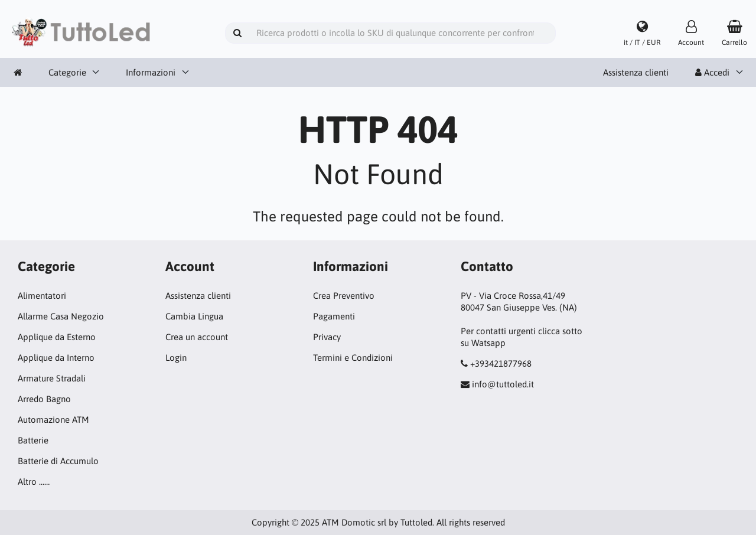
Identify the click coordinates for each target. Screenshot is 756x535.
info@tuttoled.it (503, 384)
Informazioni (151, 72)
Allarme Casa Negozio (61, 316)
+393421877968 (501, 363)
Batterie (33, 440)
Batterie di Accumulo (58, 461)
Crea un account (197, 337)
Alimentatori (42, 296)
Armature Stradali (52, 378)
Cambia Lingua (194, 316)
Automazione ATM (53, 420)
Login (176, 358)
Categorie (67, 72)
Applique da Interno (56, 358)
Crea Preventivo (344, 296)
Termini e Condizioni (353, 358)
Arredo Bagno (44, 399)
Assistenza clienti (636, 72)
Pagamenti (334, 316)
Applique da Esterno (57, 337)
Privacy (327, 337)
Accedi (712, 72)
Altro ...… (34, 482)
